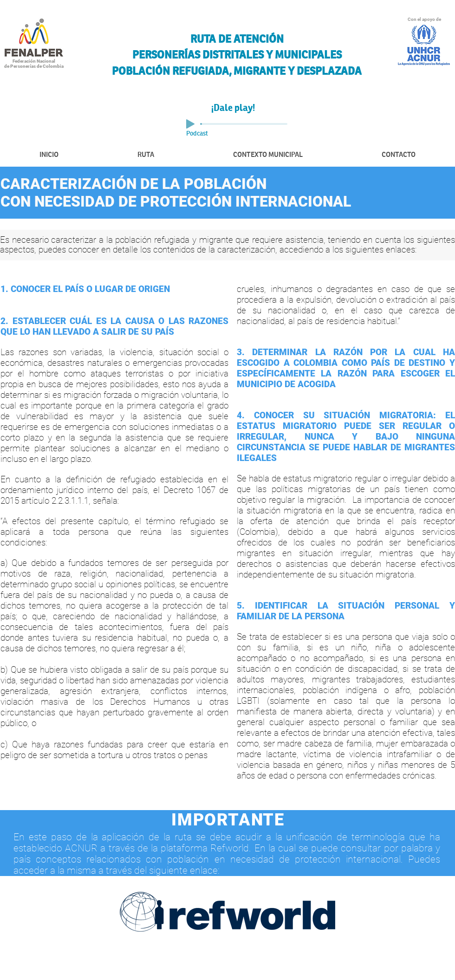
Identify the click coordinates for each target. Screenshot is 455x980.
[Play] (190, 124)
